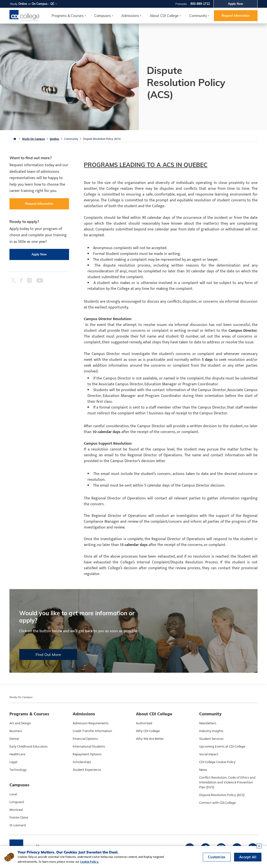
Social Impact (209, 754)
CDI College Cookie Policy (217, 762)
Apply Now (236, 4)
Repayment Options (87, 754)
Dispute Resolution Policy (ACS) (102, 139)
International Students (89, 747)
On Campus (40, 4)
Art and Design (20, 723)
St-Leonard (18, 825)
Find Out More (48, 655)
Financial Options (85, 739)
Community (198, 16)
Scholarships (82, 762)
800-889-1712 (200, 4)
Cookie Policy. (90, 862)
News (203, 770)
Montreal (16, 810)
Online (23, 4)
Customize (217, 857)
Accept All (248, 857)
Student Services (211, 739)
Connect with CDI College (217, 803)
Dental (14, 739)
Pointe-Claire (19, 818)
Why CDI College (148, 731)
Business (16, 731)
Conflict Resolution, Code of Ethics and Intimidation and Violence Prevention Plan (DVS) (227, 782)
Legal (13, 762)
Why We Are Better (150, 739)
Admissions (130, 16)
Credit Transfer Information (92, 731)
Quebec (55, 139)
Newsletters (208, 723)
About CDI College (164, 16)
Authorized (144, 723)
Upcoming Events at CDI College (222, 747)
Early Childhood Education (29, 747)
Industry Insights (211, 731)
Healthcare (17, 754)
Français (181, 4)
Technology (18, 770)
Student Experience (87, 770)
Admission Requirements (91, 723)
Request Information (236, 16)
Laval (13, 794)
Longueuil (17, 802)
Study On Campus (33, 139)
